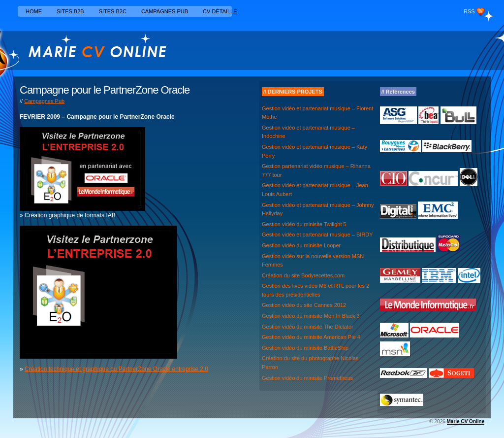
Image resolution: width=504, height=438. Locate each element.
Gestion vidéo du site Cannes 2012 (304, 305)
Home (34, 11)
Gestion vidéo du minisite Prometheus (307, 378)
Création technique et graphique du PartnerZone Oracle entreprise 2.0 (116, 369)
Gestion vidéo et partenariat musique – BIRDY (317, 235)
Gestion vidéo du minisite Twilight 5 (304, 224)
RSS (469, 11)
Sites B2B (70, 11)
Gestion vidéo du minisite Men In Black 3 (311, 316)
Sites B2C (113, 11)
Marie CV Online (466, 421)
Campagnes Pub (165, 11)
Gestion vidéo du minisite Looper (301, 245)
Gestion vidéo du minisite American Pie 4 (311, 337)
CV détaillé (220, 11)
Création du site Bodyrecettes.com (303, 275)
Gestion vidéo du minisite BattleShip (305, 348)
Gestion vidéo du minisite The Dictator (308, 327)
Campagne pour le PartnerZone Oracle (105, 90)
